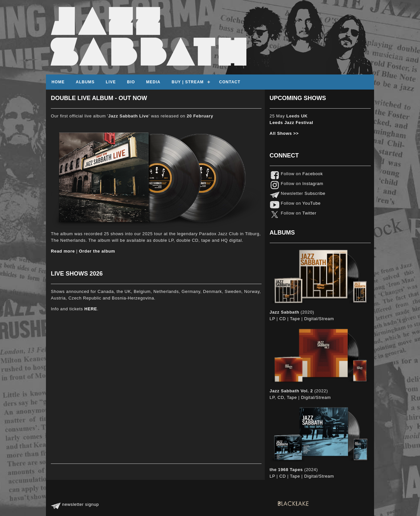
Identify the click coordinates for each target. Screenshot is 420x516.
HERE (91, 309)
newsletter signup (75, 504)
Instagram (312, 184)
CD (283, 319)
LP (273, 319)
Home (58, 82)
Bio (131, 82)
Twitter (309, 213)
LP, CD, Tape (283, 397)
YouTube (311, 203)
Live (111, 82)
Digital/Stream (319, 319)
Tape (295, 319)
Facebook (312, 174)
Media (153, 82)
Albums (85, 82)
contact (230, 82)
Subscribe (314, 193)
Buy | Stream (188, 82)
